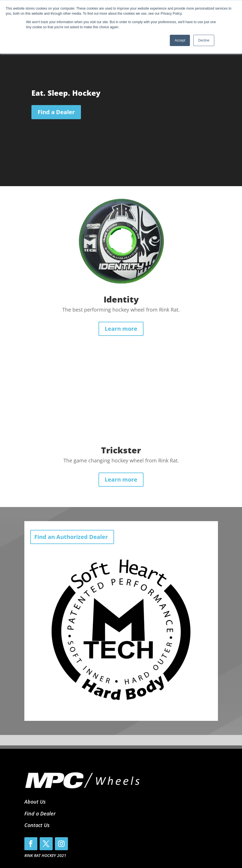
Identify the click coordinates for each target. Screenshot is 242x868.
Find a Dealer (56, 112)
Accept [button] (180, 40)
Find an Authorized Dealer (71, 537)
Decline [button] (204, 40)
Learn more (121, 329)
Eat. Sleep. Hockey (66, 93)
